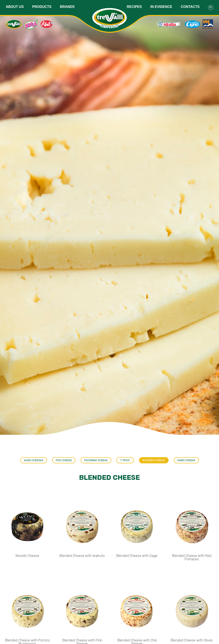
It (211, 7)
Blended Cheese (154, 460)
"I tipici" (125, 460)
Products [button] (42, 7)
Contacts (190, 7)
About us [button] (15, 7)
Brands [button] (67, 7)
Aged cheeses (34, 460)
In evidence (161, 7)
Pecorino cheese (96, 460)
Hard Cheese (186, 460)
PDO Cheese (64, 460)
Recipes (134, 7)
